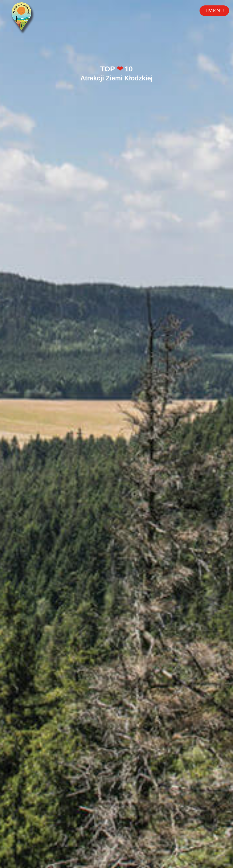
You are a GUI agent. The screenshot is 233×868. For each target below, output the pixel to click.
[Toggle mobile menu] (214, 11)
